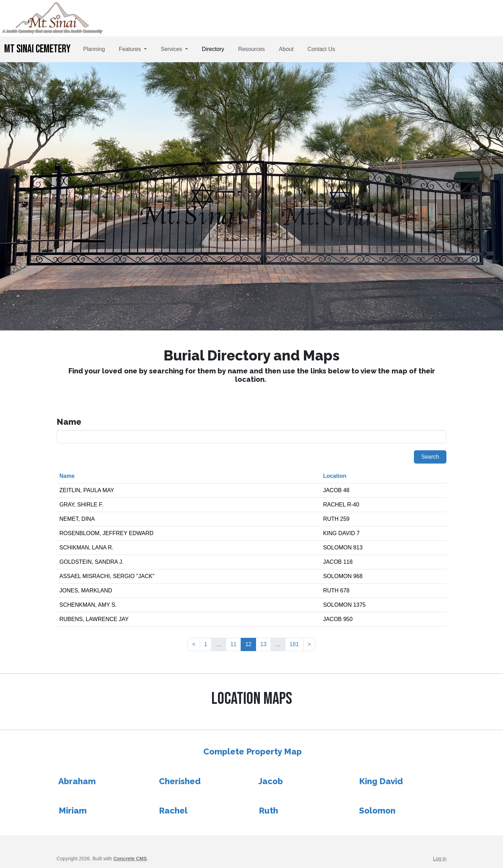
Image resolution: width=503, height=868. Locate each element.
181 (294, 644)
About (286, 49)
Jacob (271, 781)
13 (263, 644)
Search (430, 457)
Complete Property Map (253, 752)
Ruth (268, 811)
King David (381, 781)
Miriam (73, 811)
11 (233, 644)
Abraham (77, 781)
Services (172, 49)
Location (335, 476)
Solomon (377, 811)
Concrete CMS (130, 859)
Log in (440, 859)
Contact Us (321, 49)
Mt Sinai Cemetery (37, 49)
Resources (251, 49)
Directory (213, 49)
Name (67, 476)
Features (131, 49)
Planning (94, 49)
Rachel (173, 811)
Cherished (180, 781)
